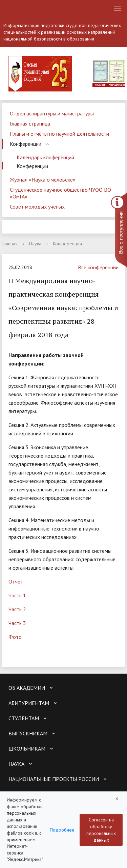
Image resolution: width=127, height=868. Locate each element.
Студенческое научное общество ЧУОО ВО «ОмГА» (60, 193)
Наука (35, 244)
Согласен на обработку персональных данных (101, 830)
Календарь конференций (45, 157)
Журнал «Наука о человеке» (43, 180)
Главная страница (30, 124)
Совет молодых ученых (37, 207)
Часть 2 (17, 609)
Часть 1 (17, 595)
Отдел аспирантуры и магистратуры (52, 113)
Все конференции (95, 267)
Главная (10, 244)
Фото (15, 637)
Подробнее (62, 830)
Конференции (26, 144)
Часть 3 (17, 623)
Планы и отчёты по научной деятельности (59, 134)
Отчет (16, 581)
